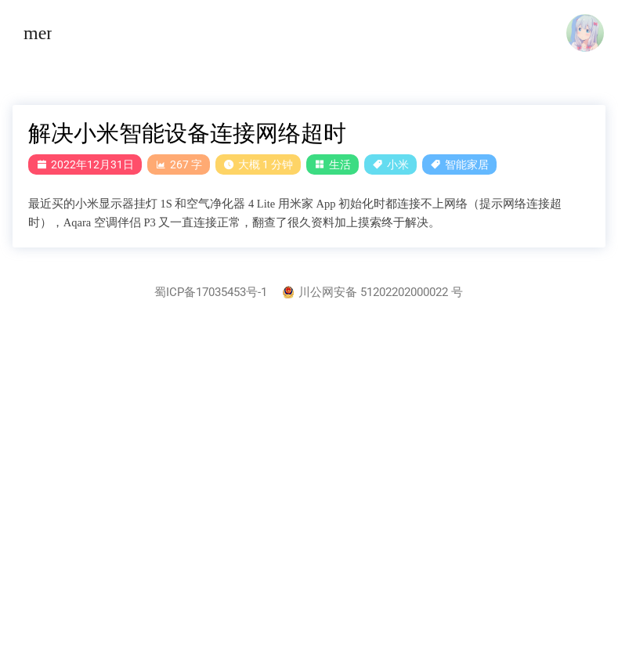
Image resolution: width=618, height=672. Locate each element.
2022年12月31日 (85, 164)
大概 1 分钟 (258, 164)
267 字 (179, 164)
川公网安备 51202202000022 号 (373, 293)
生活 (340, 164)
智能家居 (467, 164)
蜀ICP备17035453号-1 (211, 293)
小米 (398, 164)
